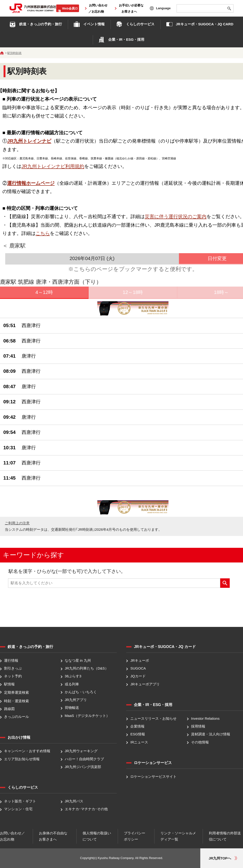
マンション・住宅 (18, 809)
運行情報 (11, 660)
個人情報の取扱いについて (97, 836)
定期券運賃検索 (16, 692)
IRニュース (139, 742)
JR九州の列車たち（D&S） (87, 668)
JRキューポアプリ (145, 684)
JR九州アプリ (76, 700)
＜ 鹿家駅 (14, 246)
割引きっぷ (13, 668)
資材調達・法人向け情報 (211, 734)
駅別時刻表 (14, 53)
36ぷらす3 (73, 676)
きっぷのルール (16, 717)
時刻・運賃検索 (16, 701)
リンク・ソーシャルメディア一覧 (178, 836)
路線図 (9, 709)
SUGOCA (138, 668)
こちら (43, 233)
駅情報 (9, 684)
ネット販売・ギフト (20, 801)
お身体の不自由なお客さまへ (53, 836)
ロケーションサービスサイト (153, 776)
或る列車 (72, 684)
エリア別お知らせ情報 (22, 759)
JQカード (138, 676)
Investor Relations (205, 718)
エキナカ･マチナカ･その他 (86, 809)
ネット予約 (13, 676)
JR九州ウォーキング (81, 751)
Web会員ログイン (70, 11)
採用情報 (198, 726)
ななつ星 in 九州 (78, 660)
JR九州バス (74, 801)
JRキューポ (140, 660)
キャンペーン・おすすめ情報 (27, 751)
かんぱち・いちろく (81, 692)
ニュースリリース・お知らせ (153, 718)
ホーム (2, 53)
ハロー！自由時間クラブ (84, 759)
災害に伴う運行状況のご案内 (176, 216)
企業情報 (137, 726)
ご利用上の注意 (17, 523)
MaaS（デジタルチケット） (87, 716)
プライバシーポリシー (135, 836)
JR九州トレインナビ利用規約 (53, 166)
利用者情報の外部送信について (225, 836)
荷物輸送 (72, 708)
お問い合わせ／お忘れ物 (12, 836)
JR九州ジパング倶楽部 (83, 767)
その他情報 (200, 742)
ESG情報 (138, 734)
